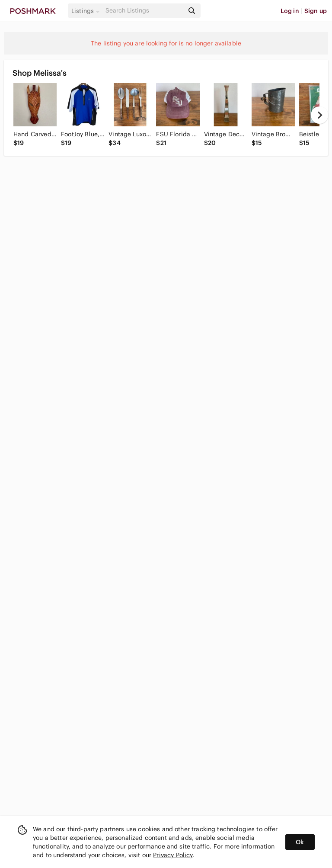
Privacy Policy (173, 855)
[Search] (144, 11)
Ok (300, 842)
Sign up (316, 11)
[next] (319, 115)
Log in (290, 11)
